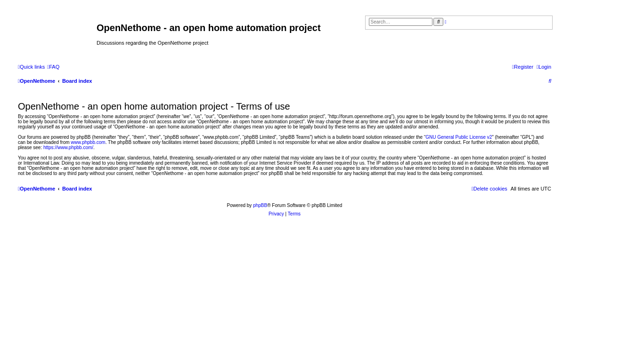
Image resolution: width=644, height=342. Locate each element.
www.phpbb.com (88, 142)
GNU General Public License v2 (459, 137)
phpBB (260, 205)
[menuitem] (53, 67)
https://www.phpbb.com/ (68, 147)
